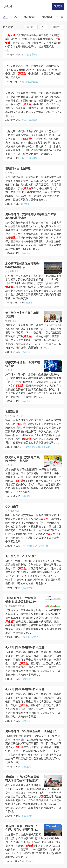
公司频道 (26, 679)
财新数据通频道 (30, 54)
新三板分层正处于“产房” (21, 556)
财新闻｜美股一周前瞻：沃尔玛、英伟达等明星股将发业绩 (22, 828)
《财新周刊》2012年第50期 (37, 447)
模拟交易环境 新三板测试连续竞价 (23, 364)
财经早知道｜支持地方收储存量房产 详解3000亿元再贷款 (31, 216)
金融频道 (25, 204)
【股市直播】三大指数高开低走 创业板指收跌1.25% (22, 600)
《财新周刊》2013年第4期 (35, 546)
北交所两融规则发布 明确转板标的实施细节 (23, 265)
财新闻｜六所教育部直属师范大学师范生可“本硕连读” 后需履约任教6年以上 (22, 779)
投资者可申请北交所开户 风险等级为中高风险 (23, 459)
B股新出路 (12, 412)
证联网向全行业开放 (18, 169)
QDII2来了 (12, 507)
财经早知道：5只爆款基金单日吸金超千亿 (31, 731)
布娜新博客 (28, 588)
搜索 (58, 6)
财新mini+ (27, 816)
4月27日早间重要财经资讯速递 (25, 647)
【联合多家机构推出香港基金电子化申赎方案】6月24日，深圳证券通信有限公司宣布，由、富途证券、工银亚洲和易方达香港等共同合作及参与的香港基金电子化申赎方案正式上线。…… (33, 43)
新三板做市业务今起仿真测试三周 (22, 315)
